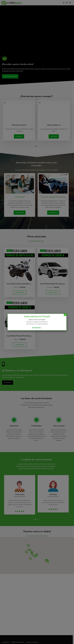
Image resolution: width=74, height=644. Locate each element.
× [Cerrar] (65, 315)
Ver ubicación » (37, 328)
